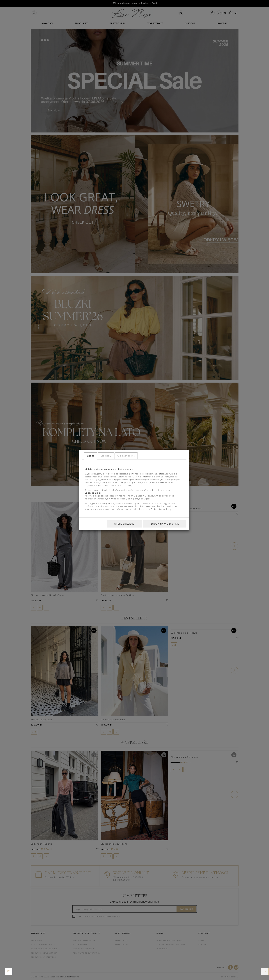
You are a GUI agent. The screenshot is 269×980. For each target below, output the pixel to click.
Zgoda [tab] (91, 456)
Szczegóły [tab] (106, 456)
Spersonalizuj (124, 524)
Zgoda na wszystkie (165, 524)
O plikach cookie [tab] (126, 456)
